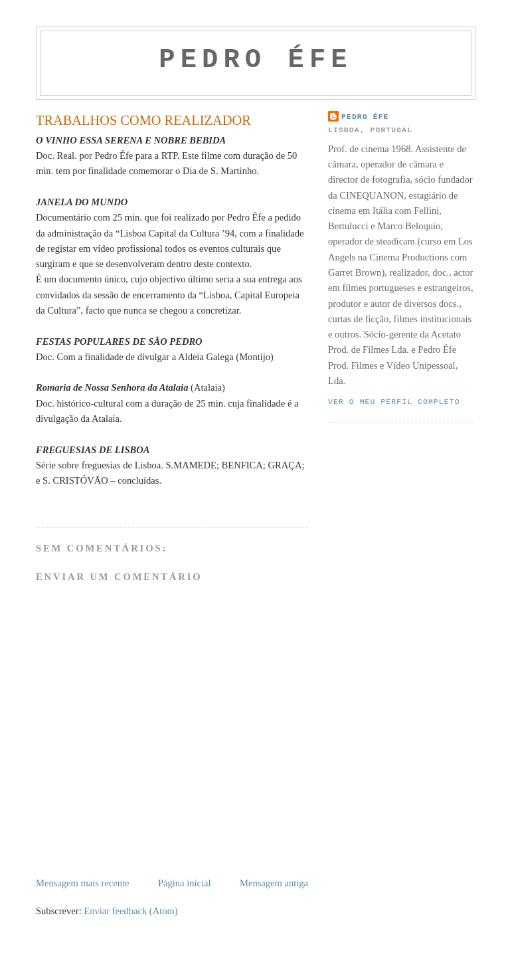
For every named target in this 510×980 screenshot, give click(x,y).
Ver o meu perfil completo (394, 402)
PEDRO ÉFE (255, 60)
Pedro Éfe (365, 117)
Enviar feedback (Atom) (130, 911)
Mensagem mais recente (83, 883)
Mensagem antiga (274, 883)
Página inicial (185, 883)
